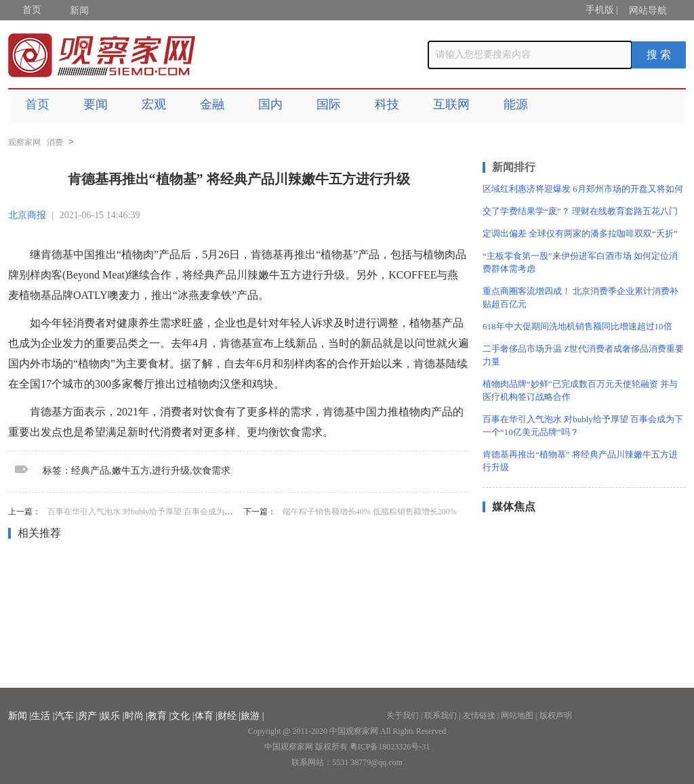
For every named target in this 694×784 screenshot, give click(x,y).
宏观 (154, 104)
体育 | (206, 716)
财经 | (229, 716)
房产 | (89, 716)
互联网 (451, 104)
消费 (55, 142)
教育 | (159, 716)
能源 (516, 104)
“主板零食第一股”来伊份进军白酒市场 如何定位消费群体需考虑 (580, 262)
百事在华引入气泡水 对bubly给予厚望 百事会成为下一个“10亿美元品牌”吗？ (184, 512)
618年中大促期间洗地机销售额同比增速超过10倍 (577, 326)
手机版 (600, 10)
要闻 (96, 104)
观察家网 (24, 142)
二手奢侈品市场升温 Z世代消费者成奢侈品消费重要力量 (583, 355)
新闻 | (20, 716)
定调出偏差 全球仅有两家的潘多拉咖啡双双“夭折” (580, 233)
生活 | (43, 716)
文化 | (182, 716)
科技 (387, 104)
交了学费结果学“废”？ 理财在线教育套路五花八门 (580, 211)
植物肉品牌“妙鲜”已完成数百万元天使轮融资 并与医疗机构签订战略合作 (580, 390)
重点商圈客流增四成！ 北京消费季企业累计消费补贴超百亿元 (580, 297)
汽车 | (66, 716)
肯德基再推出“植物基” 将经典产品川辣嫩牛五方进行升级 (580, 461)
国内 (270, 104)
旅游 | (252, 716)
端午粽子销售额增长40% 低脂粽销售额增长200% (370, 512)
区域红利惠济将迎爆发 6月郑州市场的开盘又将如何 (583, 189)
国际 (329, 104)
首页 (32, 10)
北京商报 (27, 215)
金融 (212, 104)
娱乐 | (113, 716)
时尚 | (136, 716)
